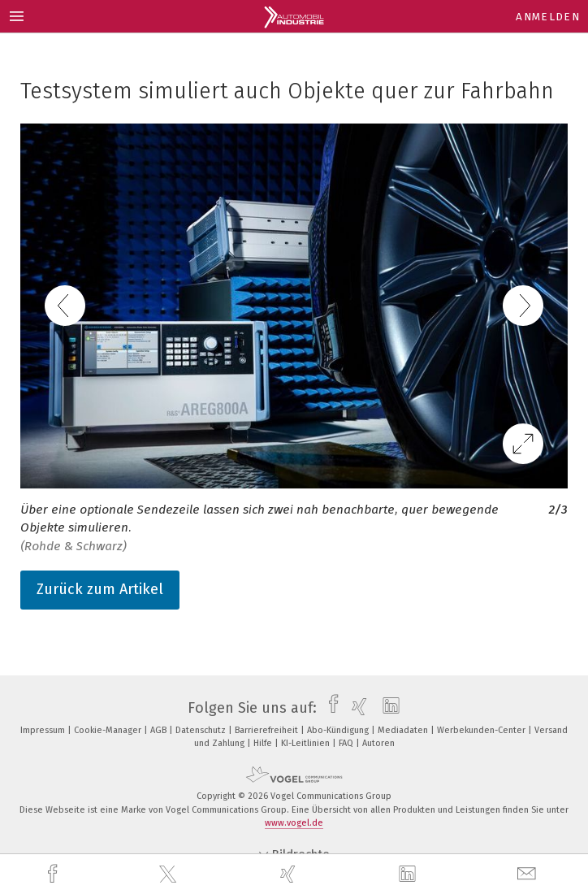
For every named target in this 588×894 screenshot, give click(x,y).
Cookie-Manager (109, 730)
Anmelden (548, 17)
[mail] (529, 874)
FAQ (347, 743)
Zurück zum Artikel (100, 589)
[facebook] (54, 874)
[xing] (290, 874)
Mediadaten (404, 730)
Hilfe (264, 743)
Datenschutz (202, 730)
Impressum (44, 730)
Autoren (378, 743)
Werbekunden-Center (482, 730)
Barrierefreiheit (268, 730)
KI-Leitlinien (307, 743)
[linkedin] (409, 874)
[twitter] (170, 874)
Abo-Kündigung (339, 730)
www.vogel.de (294, 823)
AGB (160, 730)
